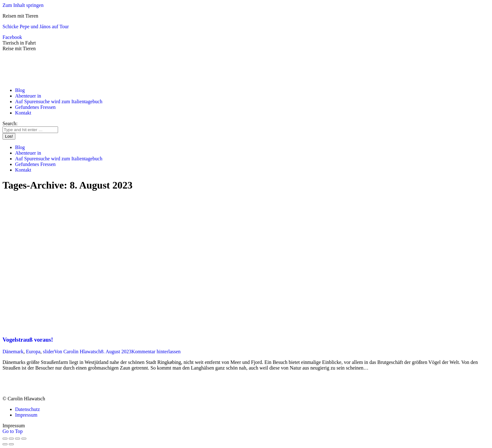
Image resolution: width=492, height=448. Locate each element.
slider (49, 352)
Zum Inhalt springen (23, 5)
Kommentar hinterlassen (156, 352)
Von (77, 352)
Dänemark (13, 352)
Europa (33, 352)
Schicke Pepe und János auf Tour (36, 27)
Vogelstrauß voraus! (28, 340)
